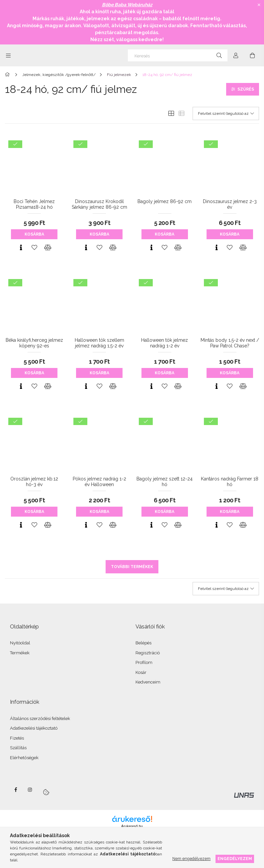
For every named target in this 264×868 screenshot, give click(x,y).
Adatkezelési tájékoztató (34, 728)
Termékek (20, 653)
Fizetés (17, 738)
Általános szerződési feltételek (40, 719)
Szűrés (246, 89)
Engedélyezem (235, 859)
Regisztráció (148, 653)
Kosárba (34, 234)
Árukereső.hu (132, 826)
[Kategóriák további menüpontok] (8, 55)
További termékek (132, 567)
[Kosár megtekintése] (252, 55)
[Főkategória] (8, 75)
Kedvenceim (148, 682)
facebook (16, 790)
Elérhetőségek (24, 758)
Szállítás (18, 748)
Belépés (143, 643)
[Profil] (236, 55)
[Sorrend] (226, 113)
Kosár (141, 672)
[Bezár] (259, 5)
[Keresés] (178, 55)
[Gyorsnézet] (21, 248)
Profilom (144, 662)
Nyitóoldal (20, 643)
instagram (30, 790)
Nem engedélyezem (191, 859)
